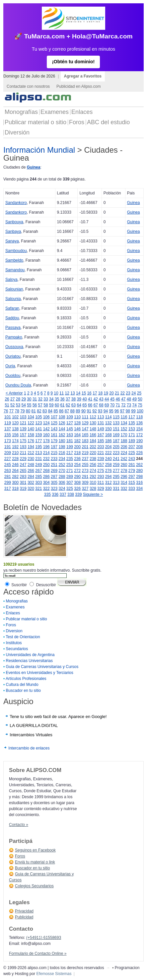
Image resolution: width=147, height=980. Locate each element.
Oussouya (14, 347)
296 (124, 477)
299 (8, 483)
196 (46, 447)
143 (54, 429)
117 (132, 417)
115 (116, 417)
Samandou (15, 270)
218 (77, 453)
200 (77, 447)
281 (8, 477)
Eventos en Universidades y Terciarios (40, 673)
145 (70, 429)
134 (124, 423)
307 (70, 483)
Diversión (17, 132)
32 (40, 399)
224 (124, 453)
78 (17, 411)
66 (90, 405)
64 (79, 405)
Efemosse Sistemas (54, 974)
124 (46, 423)
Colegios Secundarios (34, 886)
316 (139, 483)
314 (124, 483)
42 (96, 399)
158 (31, 435)
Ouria (10, 366)
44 (107, 399)
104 (31, 417)
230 (31, 459)
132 (109, 423)
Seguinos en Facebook (35, 850)
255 (85, 465)
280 (139, 471)
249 (38, 465)
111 (85, 417)
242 (124, 459)
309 (85, 483)
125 (54, 423)
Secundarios (17, 649)
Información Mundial (39, 150)
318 (15, 489)
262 (139, 465)
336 (55, 494)
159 (38, 435)
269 (54, 471)
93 (100, 411)
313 (116, 483)
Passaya (13, 328)
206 (124, 447)
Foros (77, 122)
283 (23, 477)
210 (15, 453)
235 (70, 459)
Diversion (14, 631)
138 (15, 429)
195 (38, 447)
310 (93, 483)
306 (62, 483)
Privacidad (24, 911)
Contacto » (19, 825)
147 (85, 429)
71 (118, 405)
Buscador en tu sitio (23, 691)
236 (77, 459)
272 (77, 471)
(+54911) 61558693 (44, 938)
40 (84, 399)
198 (62, 447)
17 (95, 393)
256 (93, 465)
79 (22, 411)
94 (106, 411)
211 (23, 453)
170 (124, 435)
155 (8, 435)
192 (15, 447)
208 (139, 447)
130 (93, 423)
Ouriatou (13, 356)
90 (83, 411)
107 (54, 417)
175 (23, 441)
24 (134, 393)
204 (109, 447)
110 (77, 417)
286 (46, 477)
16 (89, 393)
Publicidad (24, 917)
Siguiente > (93, 494)
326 (77, 489)
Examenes (55, 112)
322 (46, 489)
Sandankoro (16, 203)
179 (54, 441)
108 (62, 417)
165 (85, 435)
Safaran (12, 308)
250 (46, 465)
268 (46, 471)
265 (23, 471)
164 (77, 435)
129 (85, 423)
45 (112, 399)
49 (135, 399)
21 (117, 393)
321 (38, 489)
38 (73, 399)
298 (139, 477)
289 (70, 477)
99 (133, 411)
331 (116, 489)
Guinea (34, 167)
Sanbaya (13, 232)
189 (132, 441)
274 (93, 471)
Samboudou (16, 251)
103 (23, 417)
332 (124, 489)
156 (15, 435)
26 (7, 399)
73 (129, 405)
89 (78, 411)
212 (31, 453)
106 (46, 417)
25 (139, 393)
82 (39, 411)
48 (129, 399)
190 (139, 441)
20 (111, 393)
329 (101, 489)
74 (135, 405)
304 (46, 483)
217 (70, 453)
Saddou (12, 318)
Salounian (14, 289)
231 (38, 459)
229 (23, 459)
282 (15, 477)
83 (45, 411)
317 (8, 489)
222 (109, 453)
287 (54, 477)
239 (101, 459)
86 (61, 411)
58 (46, 405)
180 (62, 441)
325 (70, 489)
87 (67, 411)
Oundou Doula (18, 385)
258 (109, 465)
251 (54, 465)
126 (62, 423)
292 (93, 477)
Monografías (21, 112)
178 (46, 441)
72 (123, 405)
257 (101, 465)
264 (15, 471)
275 (101, 471)
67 (96, 405)
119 (8, 423)
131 (101, 423)
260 (124, 465)
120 (15, 423)
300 (15, 483)
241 (116, 459)
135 (132, 423)
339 (78, 494)
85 (56, 411)
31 (35, 399)
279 (132, 471)
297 (132, 477)
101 (8, 417)
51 (7, 405)
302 (31, 483)
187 (116, 441)
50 (140, 399)
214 (46, 453)
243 (132, 459)
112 (93, 417)
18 (100, 393)
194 (31, 447)
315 (132, 483)
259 (116, 465)
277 (116, 471)
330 (109, 489)
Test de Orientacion (23, 637)
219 (85, 453)
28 (18, 399)
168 (109, 435)
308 (77, 483)
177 (38, 441)
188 (124, 441)
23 (128, 393)
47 (123, 399)
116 (124, 417)
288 (62, 477)
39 (79, 399)
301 (23, 483)
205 (116, 447)
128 (77, 423)
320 (31, 489)
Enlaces (82, 112)
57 (40, 405)
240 (109, 459)
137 (8, 429)
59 (51, 405)
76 (6, 411)
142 (46, 429)
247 (23, 465)
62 (68, 405)
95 (111, 411)
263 (8, 471)
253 (70, 465)
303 (38, 483)
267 (38, 471)
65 (84, 405)
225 (132, 453)
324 (62, 489)
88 (72, 411)
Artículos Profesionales (26, 679)
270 (62, 471)
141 (38, 429)
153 (132, 429)
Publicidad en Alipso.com (78, 86)
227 (8, 459)
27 (12, 399)
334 (139, 489)
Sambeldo (14, 260)
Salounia (13, 299)
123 (38, 423)
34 (51, 399)
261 (132, 465)
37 (68, 399)
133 (116, 423)
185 (101, 441)
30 (29, 399)
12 (67, 393)
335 (47, 494)
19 (106, 393)
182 (77, 441)
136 (139, 423)
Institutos (14, 643)
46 (118, 399)
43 (101, 399)
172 (139, 435)
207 (132, 447)
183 (85, 441)
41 (90, 399)
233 (54, 459)
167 (101, 435)
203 (101, 447)
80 (28, 411)
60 (57, 405)
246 (15, 465)
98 (128, 411)
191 (8, 447)
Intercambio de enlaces (29, 748)
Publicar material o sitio (36, 122)
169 (116, 435)
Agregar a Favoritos (83, 76)
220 (93, 453)
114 (109, 417)
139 (23, 429)
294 (109, 477)
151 (116, 429)
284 (31, 477)
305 (54, 483)
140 (31, 429)
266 (31, 471)
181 (70, 441)
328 (93, 489)
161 (54, 435)
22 (123, 393)
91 (89, 411)
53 (18, 405)
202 (93, 447)
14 (78, 393)
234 (62, 459)
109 (70, 417)
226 (139, 453)
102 (15, 417)
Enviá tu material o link (35, 862)
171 (132, 435)
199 (70, 447)
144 (62, 429)
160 (46, 435)
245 (8, 465)
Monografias (17, 601)
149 (101, 429)
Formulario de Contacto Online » (38, 954)
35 (57, 399)
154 (139, 429)
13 (73, 393)
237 (85, 459)
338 (71, 494)
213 (38, 453)
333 (132, 489)
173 (8, 441)
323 (54, 489)
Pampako (14, 337)
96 (117, 411)
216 (62, 453)
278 (124, 471)
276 (109, 471)
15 (84, 393)
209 (8, 453)
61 (62, 405)
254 (77, 465)
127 (70, 423)
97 (122, 411)
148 (93, 429)
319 (23, 489)
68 (101, 405)
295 (116, 477)
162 (62, 435)
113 (101, 417)
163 (70, 435)
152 (124, 429)
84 (50, 411)
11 (62, 393)
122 (31, 423)
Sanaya (12, 241)
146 (77, 429)
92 (94, 411)
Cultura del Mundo (22, 685)
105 (38, 417)
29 (23, 399)
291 (85, 477)
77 (11, 411)
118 (139, 417)
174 (15, 441)
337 (63, 494)
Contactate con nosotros (28, 86)
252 (62, 465)
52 (12, 405)
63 (73, 405)
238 (93, 459)
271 (70, 471)
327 (85, 489)
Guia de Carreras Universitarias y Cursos (42, 667)
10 (56, 393)
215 (54, 453)
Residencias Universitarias (29, 661)
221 (101, 453)
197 (54, 447)
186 (109, 441)
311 (101, 483)
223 (116, 453)
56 (35, 405)
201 (85, 447)
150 (109, 429)
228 (15, 459)
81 (34, 411)
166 (93, 435)
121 (23, 423)
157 (23, 435)
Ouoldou (13, 376)
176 (31, 441)
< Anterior (14, 393)
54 (23, 405)
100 (140, 411)
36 (62, 399)
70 (112, 405)
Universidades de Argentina (30, 655)
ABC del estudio (108, 122)
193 (23, 447)
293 (101, 477)
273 (85, 471)
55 (29, 405)
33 (46, 399)
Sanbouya (14, 222)
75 (140, 405)
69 (107, 405)
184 (93, 441)
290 (77, 477)
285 (38, 477)
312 (109, 483)
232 (46, 459)
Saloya (11, 280)
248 (31, 465)
